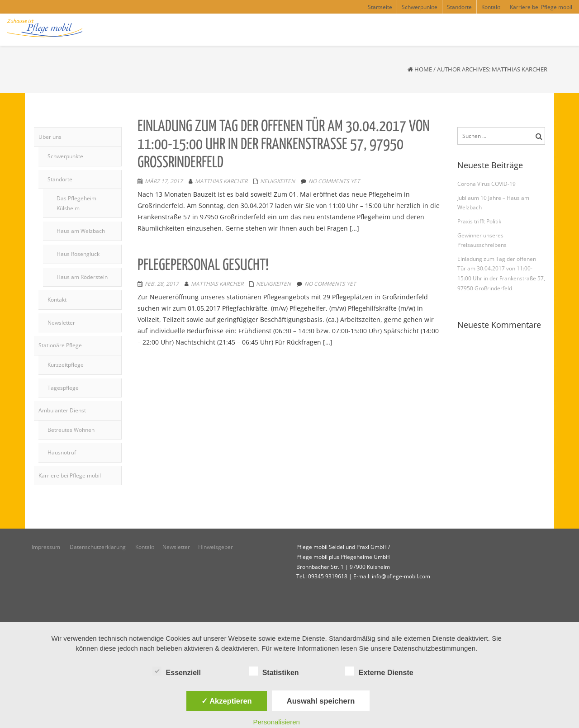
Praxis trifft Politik (479, 221)
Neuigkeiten (278, 181)
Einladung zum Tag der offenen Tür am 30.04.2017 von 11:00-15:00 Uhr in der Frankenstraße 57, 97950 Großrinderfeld (284, 145)
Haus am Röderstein (82, 277)
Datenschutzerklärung (98, 547)
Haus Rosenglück (78, 254)
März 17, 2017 (164, 181)
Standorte (60, 179)
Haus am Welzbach (81, 231)
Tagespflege (63, 388)
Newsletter (61, 323)
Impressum (47, 547)
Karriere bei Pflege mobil (70, 475)
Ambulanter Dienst (62, 410)
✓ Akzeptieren (227, 701)
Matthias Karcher (221, 181)
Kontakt (57, 300)
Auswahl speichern (321, 701)
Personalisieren (277, 722)
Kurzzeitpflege (66, 365)
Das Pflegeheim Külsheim (76, 203)
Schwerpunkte (65, 156)
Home (423, 69)
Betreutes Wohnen (71, 430)
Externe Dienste (379, 671)
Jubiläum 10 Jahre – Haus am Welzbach (493, 203)
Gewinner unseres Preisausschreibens (482, 240)
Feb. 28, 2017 (162, 284)
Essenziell (177, 671)
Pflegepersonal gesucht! (203, 266)
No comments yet (334, 181)
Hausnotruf (62, 452)
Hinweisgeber (216, 547)
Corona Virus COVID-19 (486, 184)
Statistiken (274, 671)
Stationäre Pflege (60, 345)
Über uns (50, 137)
